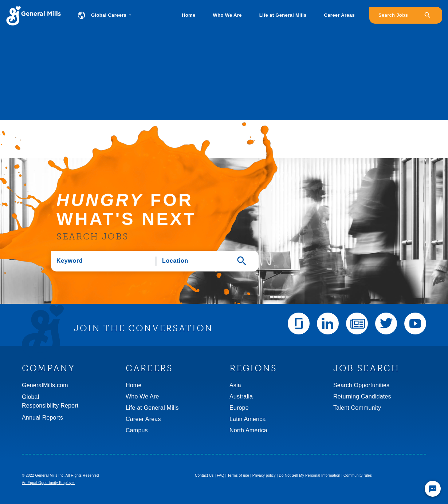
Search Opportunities (361, 385)
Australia (241, 396)
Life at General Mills (283, 15)
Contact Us (204, 475)
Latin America (248, 419)
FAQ (221, 475)
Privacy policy (264, 475)
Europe (239, 408)
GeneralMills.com (45, 385)
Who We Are (227, 15)
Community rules (358, 475)
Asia (235, 385)
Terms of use (238, 475)
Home (188, 15)
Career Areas (339, 15)
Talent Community (357, 408)
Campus (137, 430)
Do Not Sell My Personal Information (310, 475)
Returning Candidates (362, 396)
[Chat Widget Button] (433, 489)
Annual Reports (42, 418)
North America (248, 430)
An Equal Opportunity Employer (48, 483)
